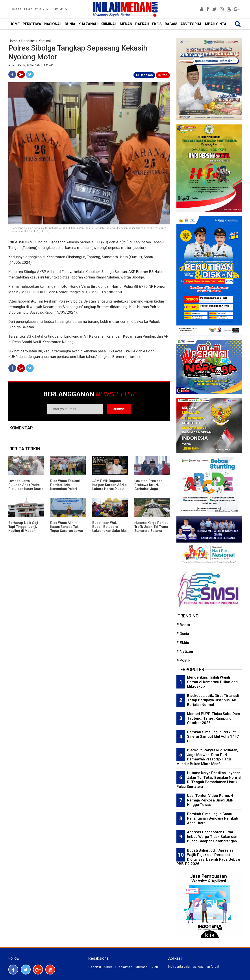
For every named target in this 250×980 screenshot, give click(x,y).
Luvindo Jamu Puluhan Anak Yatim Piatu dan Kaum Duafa (26, 485)
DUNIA (70, 24)
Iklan (154, 967)
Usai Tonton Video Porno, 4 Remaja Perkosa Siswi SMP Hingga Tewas (210, 800)
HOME (15, 24)
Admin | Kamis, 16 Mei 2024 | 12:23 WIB (31, 65)
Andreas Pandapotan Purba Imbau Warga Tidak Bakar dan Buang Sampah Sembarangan (212, 836)
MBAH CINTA (216, 24)
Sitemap (141, 967)
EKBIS (157, 24)
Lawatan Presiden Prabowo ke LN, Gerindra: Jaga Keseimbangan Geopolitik (148, 489)
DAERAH (142, 24)
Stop (163, 75)
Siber (108, 967)
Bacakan (144, 75)
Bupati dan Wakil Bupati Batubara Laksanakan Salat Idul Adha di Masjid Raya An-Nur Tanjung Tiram (110, 531)
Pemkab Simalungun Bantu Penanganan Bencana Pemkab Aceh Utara (213, 818)
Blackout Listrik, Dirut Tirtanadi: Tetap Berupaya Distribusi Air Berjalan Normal (213, 700)
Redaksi (95, 967)
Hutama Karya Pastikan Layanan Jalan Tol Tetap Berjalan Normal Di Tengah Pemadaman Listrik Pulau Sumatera (209, 780)
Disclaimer (123, 967)
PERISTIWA (32, 24)
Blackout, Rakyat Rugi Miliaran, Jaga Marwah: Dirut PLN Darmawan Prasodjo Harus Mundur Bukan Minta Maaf (207, 757)
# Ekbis (183, 643)
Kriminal (44, 41)
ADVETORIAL (191, 24)
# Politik (183, 660)
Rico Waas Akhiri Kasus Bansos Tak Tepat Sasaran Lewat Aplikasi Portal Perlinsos (67, 531)
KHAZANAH (88, 24)
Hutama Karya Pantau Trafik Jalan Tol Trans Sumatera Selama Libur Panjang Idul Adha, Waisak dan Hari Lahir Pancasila (151, 533)
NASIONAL (53, 24)
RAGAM (171, 24)
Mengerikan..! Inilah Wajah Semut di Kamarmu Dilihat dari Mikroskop (212, 682)
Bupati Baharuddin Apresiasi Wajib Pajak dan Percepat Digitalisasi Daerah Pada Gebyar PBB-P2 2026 (208, 857)
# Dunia (183, 634)
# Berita (183, 625)
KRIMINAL (109, 24)
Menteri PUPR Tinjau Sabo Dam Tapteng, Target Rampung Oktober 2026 (214, 718)
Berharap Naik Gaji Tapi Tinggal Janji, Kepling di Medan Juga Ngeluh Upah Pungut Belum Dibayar (26, 531)
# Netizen (185, 651)
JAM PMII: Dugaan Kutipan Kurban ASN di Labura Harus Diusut (110, 485)
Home (13, 41)
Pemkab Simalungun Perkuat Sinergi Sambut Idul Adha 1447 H (213, 736)
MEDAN (126, 24)
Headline (28, 41)
